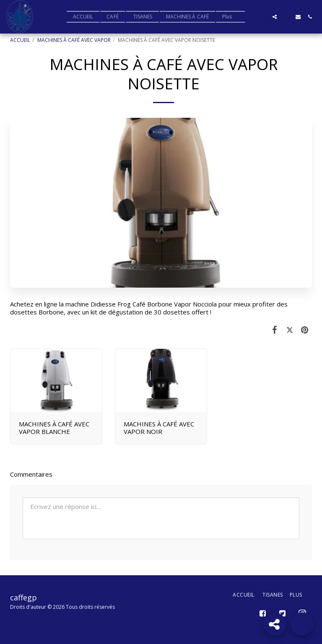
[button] (263, 17)
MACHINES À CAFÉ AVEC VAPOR (74, 40)
